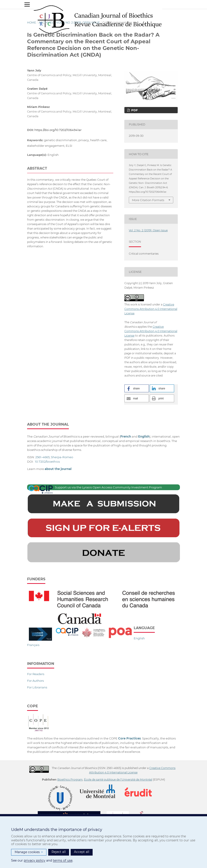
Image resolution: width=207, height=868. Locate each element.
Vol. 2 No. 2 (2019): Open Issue (78, 23)
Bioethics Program (70, 780)
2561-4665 (42, 457)
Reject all (59, 852)
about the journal (58, 469)
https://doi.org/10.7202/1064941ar (58, 130)
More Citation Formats (148, 200)
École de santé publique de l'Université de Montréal (118, 780)
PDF (134, 110)
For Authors (35, 681)
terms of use (63, 860)
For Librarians (37, 687)
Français (33, 645)
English (139, 638)
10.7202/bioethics (47, 462)
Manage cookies (29, 852)
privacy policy (35, 860)
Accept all (82, 852)
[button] (137, 388)
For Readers (36, 674)
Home (32, 23)
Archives (46, 23)
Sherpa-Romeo (62, 457)
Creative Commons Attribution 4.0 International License (151, 309)
